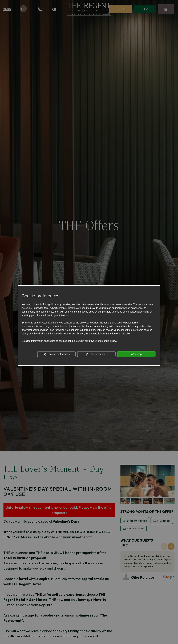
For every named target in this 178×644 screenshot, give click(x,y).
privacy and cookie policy (103, 341)
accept (136, 354)
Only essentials (96, 354)
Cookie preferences (56, 354)
